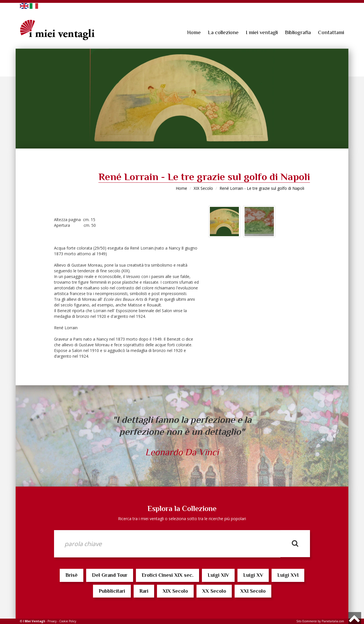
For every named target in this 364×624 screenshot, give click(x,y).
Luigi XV (253, 575)
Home (194, 32)
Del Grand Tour (110, 575)
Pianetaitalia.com (333, 621)
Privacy (52, 621)
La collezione (223, 32)
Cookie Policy (68, 621)
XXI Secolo (253, 591)
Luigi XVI (288, 575)
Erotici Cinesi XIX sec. (167, 575)
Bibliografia (298, 32)
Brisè (72, 575)
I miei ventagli (262, 32)
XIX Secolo (203, 188)
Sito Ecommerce (307, 621)
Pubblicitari (112, 591)
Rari (144, 591)
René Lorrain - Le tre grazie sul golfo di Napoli (262, 188)
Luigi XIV (218, 575)
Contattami (331, 32)
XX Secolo (214, 591)
